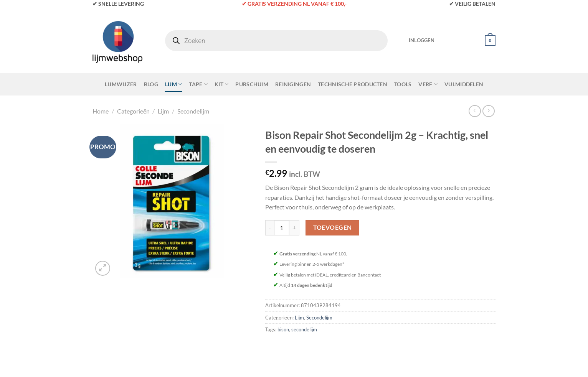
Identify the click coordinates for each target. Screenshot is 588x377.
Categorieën (133, 111)
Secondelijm (193, 111)
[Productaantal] (282, 228)
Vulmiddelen (464, 84)
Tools (403, 84)
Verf (428, 84)
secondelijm (304, 329)
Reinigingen (293, 84)
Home (101, 111)
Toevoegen (333, 227)
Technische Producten (353, 84)
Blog (151, 84)
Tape (198, 84)
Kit (221, 84)
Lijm (174, 84)
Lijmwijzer (121, 84)
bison (283, 329)
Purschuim (252, 84)
